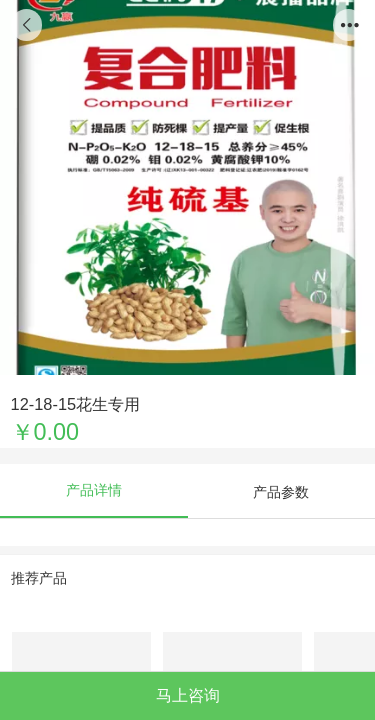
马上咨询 (188, 695)
